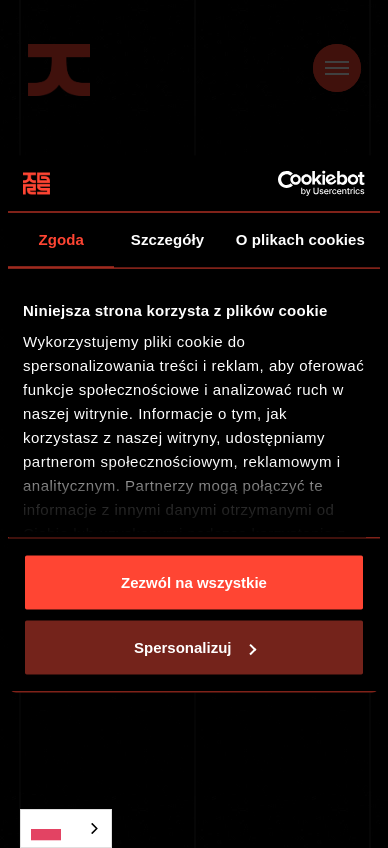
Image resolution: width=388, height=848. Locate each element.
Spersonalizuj (195, 647)
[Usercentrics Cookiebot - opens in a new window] (278, 184)
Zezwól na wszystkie (194, 581)
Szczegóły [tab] (167, 238)
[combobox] (66, 828)
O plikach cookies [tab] (300, 238)
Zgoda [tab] (61, 238)
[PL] (66, 828)
